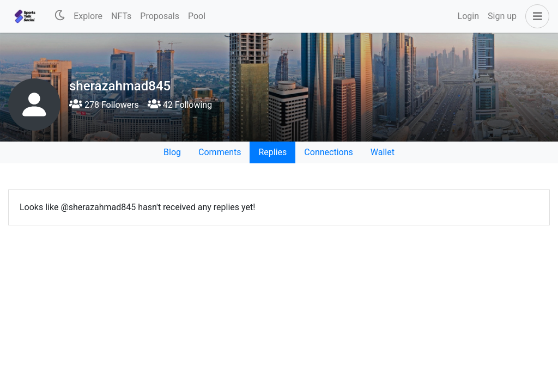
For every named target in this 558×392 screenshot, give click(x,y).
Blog (172, 152)
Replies (272, 152)
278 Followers (104, 105)
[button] (535, 16)
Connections (328, 152)
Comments (220, 152)
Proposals (160, 16)
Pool (197, 16)
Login (468, 16)
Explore (88, 16)
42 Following (180, 105)
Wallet (383, 152)
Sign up (502, 16)
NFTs (121, 16)
